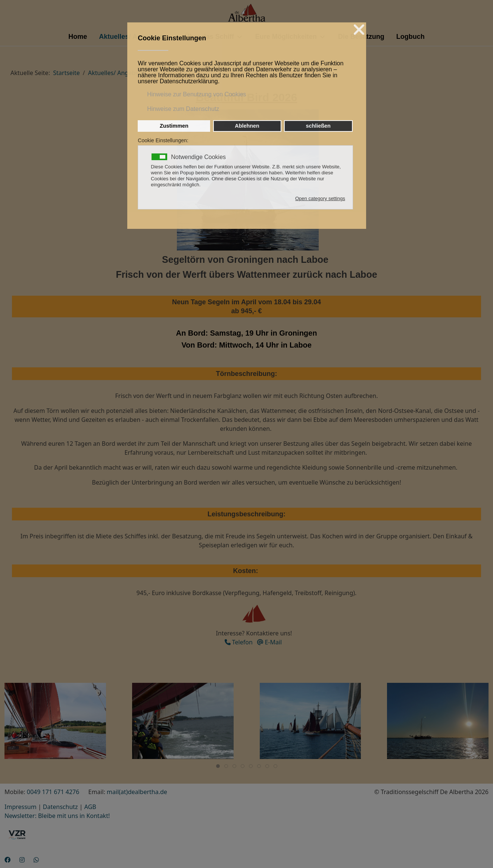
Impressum (21, 807)
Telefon (239, 642)
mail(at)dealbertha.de (137, 792)
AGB (90, 807)
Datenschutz (60, 807)
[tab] (218, 766)
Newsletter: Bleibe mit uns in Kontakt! (57, 816)
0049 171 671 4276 (53, 792)
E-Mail (269, 642)
